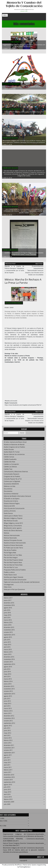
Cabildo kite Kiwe (10, 463)
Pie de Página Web (10, 554)
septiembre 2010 (9, 783)
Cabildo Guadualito (10, 460)
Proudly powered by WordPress (12, 865)
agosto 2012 (8, 727)
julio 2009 (7, 805)
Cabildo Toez (8, 470)
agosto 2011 (8, 756)
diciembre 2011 (9, 746)
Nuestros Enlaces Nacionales (13, 546)
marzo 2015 (8, 651)
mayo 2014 (8, 675)
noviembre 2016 (9, 606)
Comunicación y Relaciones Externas (16, 473)
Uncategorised (9, 586)
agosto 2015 (8, 638)
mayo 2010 (8, 793)
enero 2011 (8, 773)
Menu (5, 15)
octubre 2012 (8, 722)
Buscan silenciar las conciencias (14, 455)
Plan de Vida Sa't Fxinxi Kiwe (13, 566)
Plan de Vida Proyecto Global (13, 561)
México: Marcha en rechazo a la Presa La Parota (23, 282)
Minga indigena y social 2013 (13, 524)
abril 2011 (7, 766)
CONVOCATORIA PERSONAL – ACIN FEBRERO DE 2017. (24, 87)
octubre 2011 (8, 751)
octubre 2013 (8, 692)
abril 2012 (7, 737)
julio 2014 (7, 670)
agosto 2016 (8, 609)
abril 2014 (7, 678)
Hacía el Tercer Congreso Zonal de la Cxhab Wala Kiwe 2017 (24, 113)
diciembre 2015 (9, 628)
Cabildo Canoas (9, 458)
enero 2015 (8, 656)
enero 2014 (8, 685)
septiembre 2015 (9, 636)
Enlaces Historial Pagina (12, 505)
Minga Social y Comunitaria (13, 527)
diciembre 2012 (9, 717)
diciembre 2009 (9, 803)
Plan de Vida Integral (11, 559)
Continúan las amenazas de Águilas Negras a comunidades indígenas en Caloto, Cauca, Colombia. (24, 255)
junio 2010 (7, 791)
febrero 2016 (8, 624)
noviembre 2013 (9, 690)
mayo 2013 (8, 705)
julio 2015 (7, 641)
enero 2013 (8, 714)
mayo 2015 (8, 646)
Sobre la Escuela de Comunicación (15, 581)
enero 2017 (8, 601)
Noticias (7, 534)
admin (14, 48)
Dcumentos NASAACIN (11, 485)
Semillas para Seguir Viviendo (14, 578)
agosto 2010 (8, 786)
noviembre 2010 (9, 778)
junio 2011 (7, 761)
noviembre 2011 (9, 749)
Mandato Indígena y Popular (13, 519)
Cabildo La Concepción (11, 465)
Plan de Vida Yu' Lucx (11, 568)
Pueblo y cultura (9, 573)
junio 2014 (7, 673)
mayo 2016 (8, 616)
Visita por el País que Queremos (14, 591)
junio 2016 (7, 614)
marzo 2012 (8, 739)
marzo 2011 (8, 769)
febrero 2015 (8, 653)
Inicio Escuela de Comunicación (14, 510)
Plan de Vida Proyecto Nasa (13, 564)
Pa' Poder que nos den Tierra (13, 549)
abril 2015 (7, 648)
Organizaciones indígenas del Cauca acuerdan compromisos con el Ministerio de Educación (24, 45)
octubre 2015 (8, 633)
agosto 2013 (8, 697)
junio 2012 (7, 732)
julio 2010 (7, 788)
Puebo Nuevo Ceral (10, 576)
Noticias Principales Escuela (13, 541)
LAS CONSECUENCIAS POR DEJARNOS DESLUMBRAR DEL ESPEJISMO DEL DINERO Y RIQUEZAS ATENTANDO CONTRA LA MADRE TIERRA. (24, 212)
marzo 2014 (8, 680)
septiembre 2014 (9, 665)
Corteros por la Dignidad (12, 483)
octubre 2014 (8, 663)
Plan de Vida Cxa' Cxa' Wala (13, 556)
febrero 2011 (8, 771)
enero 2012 (8, 744)
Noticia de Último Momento (11, 42)
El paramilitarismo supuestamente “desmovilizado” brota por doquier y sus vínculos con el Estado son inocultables (34, 272)
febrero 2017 (8, 599)
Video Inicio (8, 588)
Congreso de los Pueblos (12, 478)
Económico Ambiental (11, 495)
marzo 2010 (8, 798)
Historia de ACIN (9, 507)
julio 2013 (7, 700)
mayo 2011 (8, 764)
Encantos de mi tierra (11, 502)
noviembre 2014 (9, 660)
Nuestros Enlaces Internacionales (15, 544)
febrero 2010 (8, 800)
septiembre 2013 (9, 695)
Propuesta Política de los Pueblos (15, 571)
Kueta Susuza (8, 514)
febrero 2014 (8, 683)
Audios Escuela (9, 451)
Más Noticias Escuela (11, 522)
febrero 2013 (8, 712)
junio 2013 (7, 702)
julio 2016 (7, 611)
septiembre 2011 (9, 754)
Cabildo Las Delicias (10, 468)
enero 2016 (8, 626)
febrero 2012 (8, 741)
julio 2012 (7, 729)
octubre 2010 (8, 781)
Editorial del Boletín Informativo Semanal (17, 497)
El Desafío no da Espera (12, 500)
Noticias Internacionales (14, 304)
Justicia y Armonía (10, 512)
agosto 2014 (8, 668)
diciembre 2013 (9, 687)
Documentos (8, 490)
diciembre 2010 (9, 776)
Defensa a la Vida (10, 487)
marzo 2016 (8, 621)
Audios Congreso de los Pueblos (14, 448)
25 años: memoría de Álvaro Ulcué (15, 443)
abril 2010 (7, 796)
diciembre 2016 (9, 604)
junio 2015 (7, 643)
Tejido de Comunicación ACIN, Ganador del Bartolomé (22, 583)
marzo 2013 (8, 710)
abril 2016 (7, 619)
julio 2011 (7, 759)
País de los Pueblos (10, 551)
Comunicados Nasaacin (10, 139)
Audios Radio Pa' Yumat (12, 453)
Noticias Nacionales (10, 539)
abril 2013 (7, 707)
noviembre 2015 (9, 631)
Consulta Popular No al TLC (13, 480)
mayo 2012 (8, 734)
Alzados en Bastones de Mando (14, 446)
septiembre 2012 (9, 724)
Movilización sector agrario (13, 529)
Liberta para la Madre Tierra (13, 517)
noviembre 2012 (9, 719)
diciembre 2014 (9, 658)
